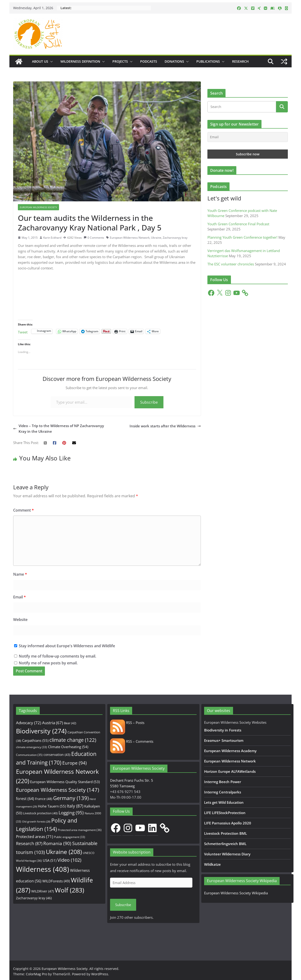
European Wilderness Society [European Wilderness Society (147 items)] (57, 790)
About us (40, 61)
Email (20, 597)
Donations (174, 61)
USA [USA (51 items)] (50, 860)
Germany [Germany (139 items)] (71, 798)
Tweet (23, 331)
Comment (24, 510)
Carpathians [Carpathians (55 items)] (35, 741)
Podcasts (149, 61)
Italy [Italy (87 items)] (75, 806)
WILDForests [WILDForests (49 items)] (56, 881)
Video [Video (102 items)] (69, 860)
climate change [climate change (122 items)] (73, 740)
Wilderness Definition (80, 61)
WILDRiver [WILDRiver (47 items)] (43, 891)
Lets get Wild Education (224, 802)
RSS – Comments (132, 741)
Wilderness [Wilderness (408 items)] (43, 869)
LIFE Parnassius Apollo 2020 (228, 823)
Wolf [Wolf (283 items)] (69, 890)
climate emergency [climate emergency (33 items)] (32, 747)
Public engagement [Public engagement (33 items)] (70, 837)
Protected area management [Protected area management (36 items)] (80, 830)
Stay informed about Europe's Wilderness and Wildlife (65, 646)
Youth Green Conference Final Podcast (238, 224)
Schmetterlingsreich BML (225, 844)
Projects (120, 61)
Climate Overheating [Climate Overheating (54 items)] (68, 747)
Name (20, 574)
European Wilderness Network (130, 238)
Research (240, 61)
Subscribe (149, 402)
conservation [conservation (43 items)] (57, 755)
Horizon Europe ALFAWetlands (230, 771)
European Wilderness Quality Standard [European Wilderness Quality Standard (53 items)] (65, 782)
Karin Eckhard (52, 238)
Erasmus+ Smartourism (224, 740)
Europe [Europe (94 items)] (75, 763)
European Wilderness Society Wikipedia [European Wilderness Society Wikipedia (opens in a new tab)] (236, 893)
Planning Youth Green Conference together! (242, 237)
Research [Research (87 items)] (29, 843)
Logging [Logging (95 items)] (71, 813)
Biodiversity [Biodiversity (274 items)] (41, 731)
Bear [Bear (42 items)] (70, 723)
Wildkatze (212, 864)
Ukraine (156, 238)
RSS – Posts (127, 723)
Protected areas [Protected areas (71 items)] (35, 836)
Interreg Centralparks (223, 792)
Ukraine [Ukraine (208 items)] (64, 852)
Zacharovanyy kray (175, 238)
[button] (51, 61)
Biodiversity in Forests (223, 730)
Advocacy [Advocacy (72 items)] (29, 723)
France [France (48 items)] (44, 799)
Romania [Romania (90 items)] (57, 843)
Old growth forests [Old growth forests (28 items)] (36, 822)
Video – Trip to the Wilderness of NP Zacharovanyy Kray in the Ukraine (59, 429)
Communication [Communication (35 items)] (29, 755)
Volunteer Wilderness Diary (227, 854)
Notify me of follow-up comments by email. (57, 656)
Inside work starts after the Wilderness (165, 426)
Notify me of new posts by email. (48, 663)
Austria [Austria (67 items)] (53, 723)
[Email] (248, 137)
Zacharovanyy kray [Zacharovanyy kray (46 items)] (34, 898)
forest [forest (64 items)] (25, 799)
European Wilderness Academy (230, 751)
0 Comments (94, 238)
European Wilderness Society (38, 207)
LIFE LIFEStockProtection (225, 813)
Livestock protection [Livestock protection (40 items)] (40, 813)
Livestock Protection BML (226, 833)
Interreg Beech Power (223, 782)
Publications (208, 61)
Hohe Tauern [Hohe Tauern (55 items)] (52, 806)
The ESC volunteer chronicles (231, 264)
